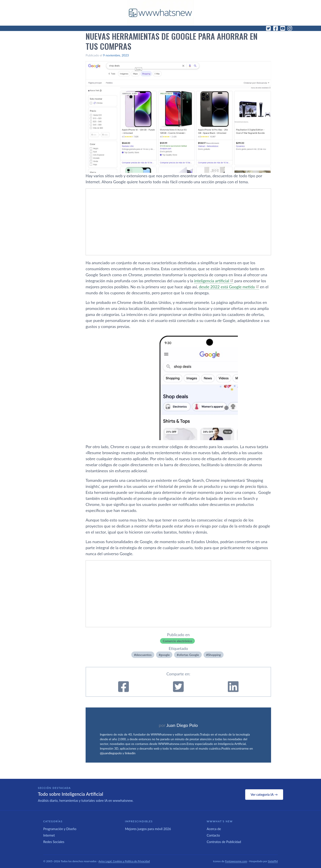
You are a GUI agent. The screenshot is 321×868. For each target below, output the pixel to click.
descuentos (144, 655)
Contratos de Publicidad (224, 842)
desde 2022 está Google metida (227, 287)
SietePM (273, 861)
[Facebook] (276, 28)
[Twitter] (268, 28)
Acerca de (214, 829)
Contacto (213, 835)
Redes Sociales (54, 842)
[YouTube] (283, 28)
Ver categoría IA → (264, 794)
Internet (49, 835)
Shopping (214, 655)
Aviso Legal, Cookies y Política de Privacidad (124, 861)
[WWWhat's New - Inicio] (160, 13)
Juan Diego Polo (182, 725)
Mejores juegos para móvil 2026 (148, 829)
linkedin (130, 753)
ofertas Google (189, 655)
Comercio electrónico (177, 641)
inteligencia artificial (212, 281)
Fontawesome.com (236, 861)
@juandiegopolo (111, 753)
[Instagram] (290, 28)
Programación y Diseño (60, 829)
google (165, 655)
